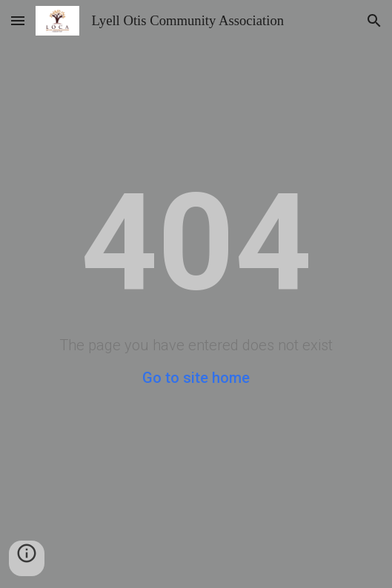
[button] (18, 20)
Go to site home (196, 378)
